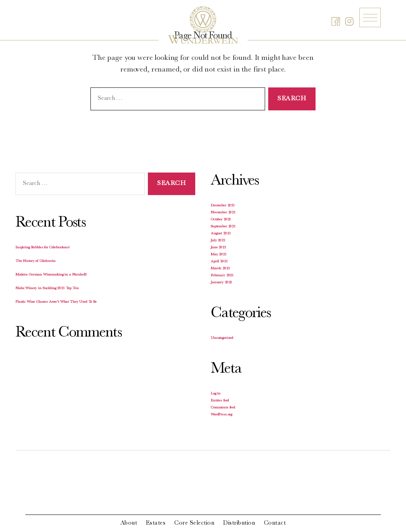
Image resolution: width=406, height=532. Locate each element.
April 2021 (219, 262)
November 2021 (223, 213)
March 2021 (220, 269)
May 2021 (219, 255)
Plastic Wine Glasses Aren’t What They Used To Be (56, 302)
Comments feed (223, 408)
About (129, 523)
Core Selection (194, 523)
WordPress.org (221, 415)
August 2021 (221, 234)
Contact (275, 523)
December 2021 (223, 206)
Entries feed (220, 401)
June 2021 (219, 248)
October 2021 (221, 220)
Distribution (239, 523)
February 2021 (222, 276)
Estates (156, 523)
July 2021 (218, 241)
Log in (216, 394)
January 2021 (221, 283)
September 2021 (223, 227)
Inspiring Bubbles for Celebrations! (43, 248)
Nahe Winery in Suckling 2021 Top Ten (47, 288)
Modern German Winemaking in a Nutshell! (51, 275)
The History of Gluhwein (36, 261)
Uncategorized (222, 338)
